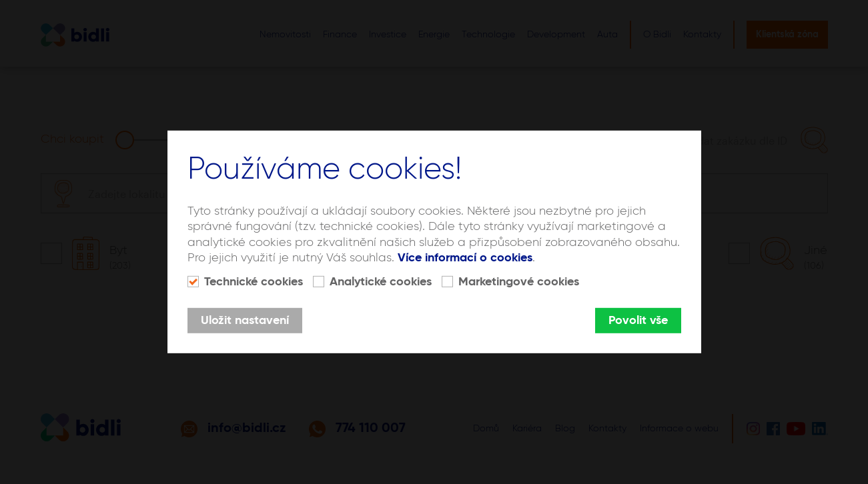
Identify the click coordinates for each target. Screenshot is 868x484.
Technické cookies (254, 282)
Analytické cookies (381, 282)
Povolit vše (638, 321)
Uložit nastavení (245, 321)
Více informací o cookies (465, 258)
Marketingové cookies (519, 282)
